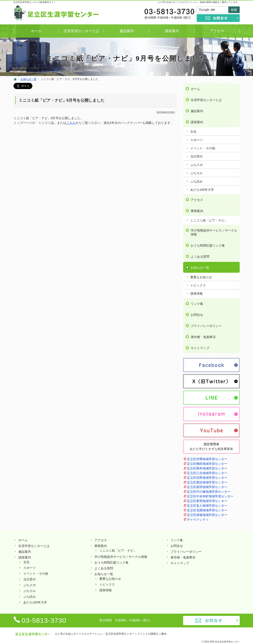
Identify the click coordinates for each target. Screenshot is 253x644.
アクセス (197, 199)
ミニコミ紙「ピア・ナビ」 (209, 220)
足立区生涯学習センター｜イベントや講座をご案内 (136, 634)
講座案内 (197, 122)
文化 (193, 131)
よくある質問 (200, 256)
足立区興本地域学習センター (207, 468)
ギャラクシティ (198, 519)
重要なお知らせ (201, 276)
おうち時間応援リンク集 (208, 245)
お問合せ (197, 314)
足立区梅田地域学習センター (207, 463)
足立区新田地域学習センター (207, 486)
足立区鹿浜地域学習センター (207, 482)
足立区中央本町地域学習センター (210, 496)
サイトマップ (200, 348)
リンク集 (197, 303)
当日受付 (196, 156)
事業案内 (197, 210)
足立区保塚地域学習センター (207, 514)
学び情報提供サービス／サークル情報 (214, 232)
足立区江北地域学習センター (207, 473)
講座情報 (196, 293)
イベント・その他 (203, 148)
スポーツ (196, 139)
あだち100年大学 (202, 189)
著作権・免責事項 (203, 337)
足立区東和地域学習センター (207, 500)
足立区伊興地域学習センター (207, 459)
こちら (71, 123)
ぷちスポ (196, 164)
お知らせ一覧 (200, 267)
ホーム (195, 88)
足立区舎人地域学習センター (207, 505)
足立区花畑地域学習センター (207, 510)
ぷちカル (196, 173)
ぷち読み (196, 181)
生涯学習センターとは (206, 99)
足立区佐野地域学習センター (207, 477)
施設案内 (197, 111)
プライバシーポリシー (206, 325)
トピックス (198, 285)
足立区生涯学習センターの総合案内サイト (35, 2)
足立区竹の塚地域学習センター (209, 491)
